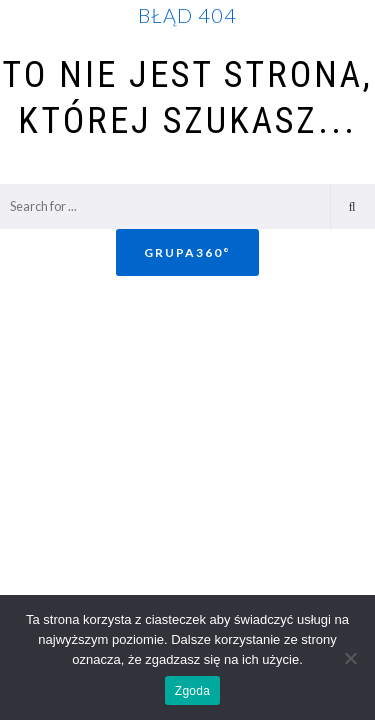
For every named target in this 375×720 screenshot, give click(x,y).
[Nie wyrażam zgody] (350, 658)
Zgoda (192, 691)
